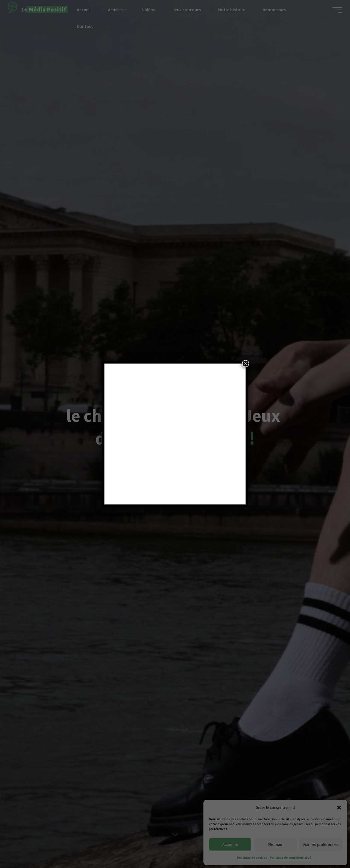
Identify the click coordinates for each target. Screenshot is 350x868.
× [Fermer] (246, 364)
